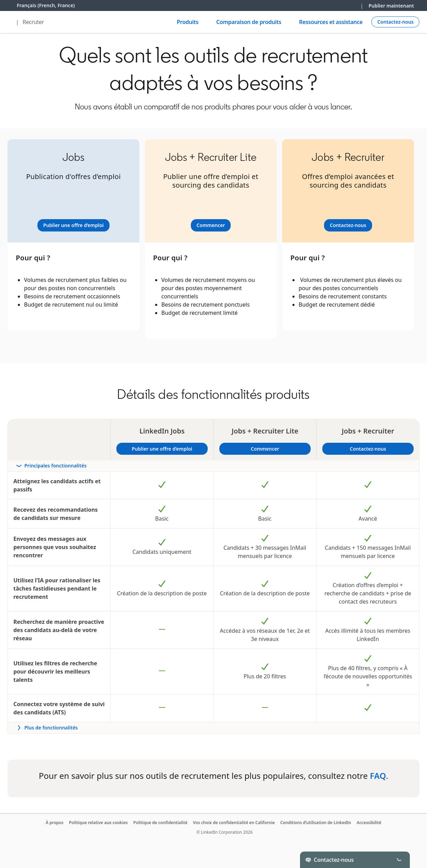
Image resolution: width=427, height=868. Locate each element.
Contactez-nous (368, 449)
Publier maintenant (391, 6)
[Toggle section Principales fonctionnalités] (213, 466)
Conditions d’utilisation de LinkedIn (316, 823)
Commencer (280, 449)
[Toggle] (399, 860)
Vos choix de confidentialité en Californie (234, 823)
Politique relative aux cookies (98, 823)
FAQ (378, 776)
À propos (55, 823)
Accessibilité (369, 823)
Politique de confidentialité (160, 823)
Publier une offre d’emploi (169, 449)
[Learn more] (73, 225)
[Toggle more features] (213, 728)
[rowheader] (213, 466)
